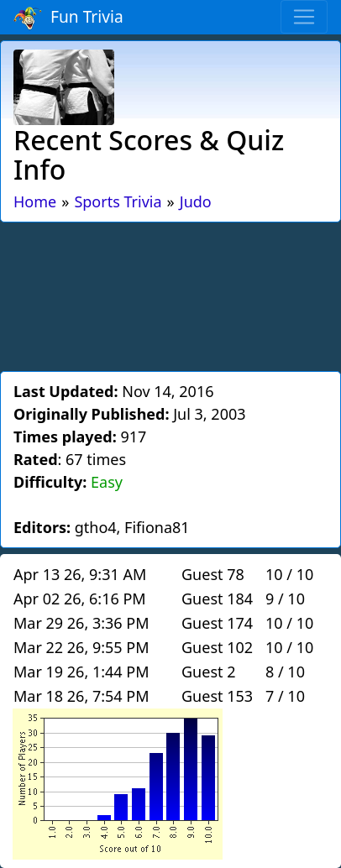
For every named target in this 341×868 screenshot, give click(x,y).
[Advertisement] (170, 294)
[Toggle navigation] (304, 17)
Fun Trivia (68, 18)
